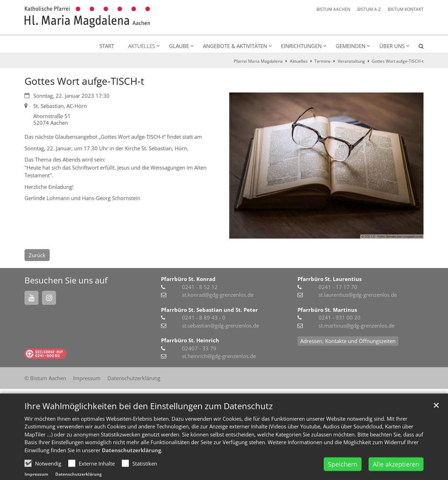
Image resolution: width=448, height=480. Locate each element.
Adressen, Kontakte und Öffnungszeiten (348, 341)
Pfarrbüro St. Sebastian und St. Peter (209, 310)
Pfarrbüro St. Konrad (188, 279)
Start (107, 46)
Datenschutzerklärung (131, 465)
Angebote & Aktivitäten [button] (235, 46)
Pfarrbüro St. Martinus (327, 310)
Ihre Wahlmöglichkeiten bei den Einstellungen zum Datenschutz (149, 421)
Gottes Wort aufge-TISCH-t (398, 61)
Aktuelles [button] (142, 46)
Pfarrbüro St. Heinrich (190, 340)
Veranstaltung (351, 61)
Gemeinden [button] (351, 46)
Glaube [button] (179, 46)
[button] (416, 47)
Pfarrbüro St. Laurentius (330, 279)
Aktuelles (299, 61)
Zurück (37, 255)
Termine (323, 61)
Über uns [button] (392, 46)
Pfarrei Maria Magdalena (258, 61)
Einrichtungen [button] (301, 46)
